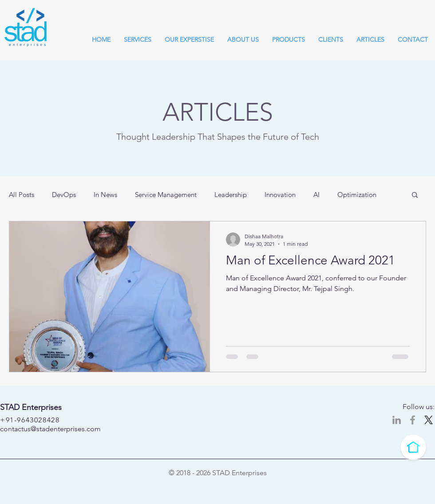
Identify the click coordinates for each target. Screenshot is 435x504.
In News (105, 195)
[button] (415, 195)
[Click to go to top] (413, 447)
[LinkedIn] (397, 420)
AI (316, 195)
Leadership (231, 195)
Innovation (280, 195)
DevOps (64, 195)
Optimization (357, 195)
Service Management (166, 195)
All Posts (22, 195)
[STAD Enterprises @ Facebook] (413, 420)
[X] (429, 420)
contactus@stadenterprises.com (50, 429)
